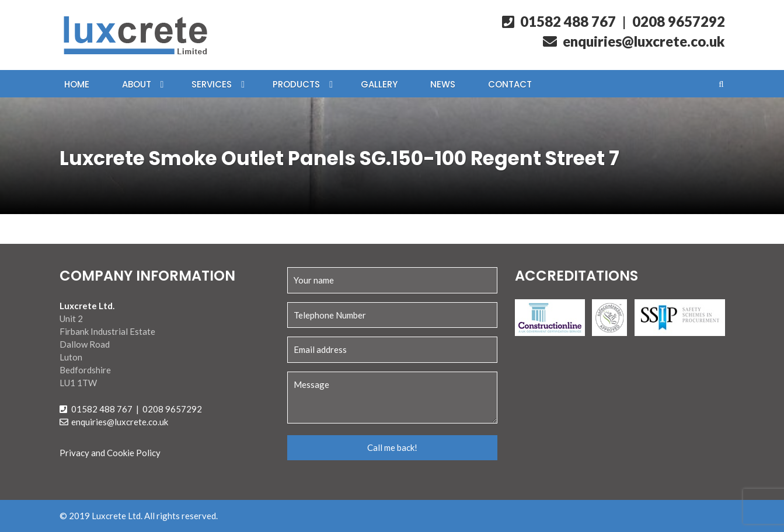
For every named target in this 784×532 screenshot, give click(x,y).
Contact (510, 84)
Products (296, 84)
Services (212, 84)
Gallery (379, 84)
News (443, 84)
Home (77, 84)
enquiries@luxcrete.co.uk (634, 41)
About (137, 84)
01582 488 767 (559, 21)
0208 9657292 (679, 21)
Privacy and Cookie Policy (110, 453)
